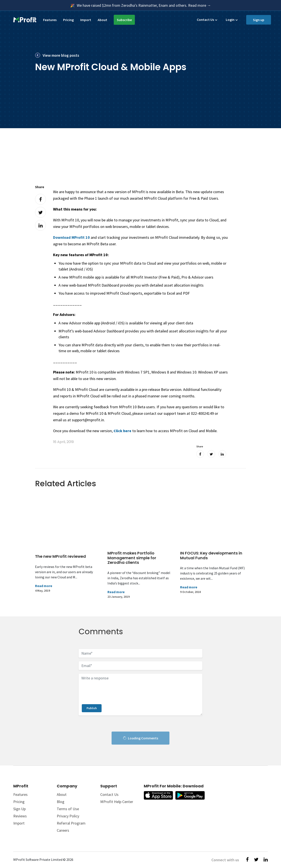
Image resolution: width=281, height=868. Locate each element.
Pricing (68, 20)
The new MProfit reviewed (60, 556)
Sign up (259, 20)
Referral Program (71, 823)
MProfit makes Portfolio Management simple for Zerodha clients (132, 558)
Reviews (20, 816)
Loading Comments (140, 738)
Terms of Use (68, 809)
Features (50, 20)
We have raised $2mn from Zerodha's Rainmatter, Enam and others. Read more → (144, 5)
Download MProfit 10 (71, 237)
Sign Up (19, 809)
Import (86, 20)
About (102, 20)
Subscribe (124, 20)
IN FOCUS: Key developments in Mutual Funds (211, 555)
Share (40, 187)
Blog (61, 802)
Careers (63, 830)
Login (230, 20)
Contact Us (205, 20)
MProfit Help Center (117, 802)
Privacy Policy (68, 816)
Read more (44, 586)
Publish (92, 708)
